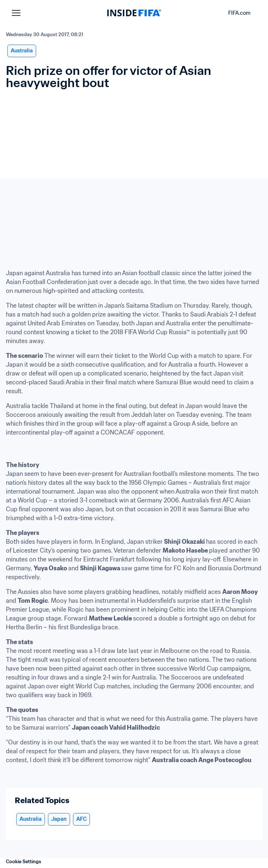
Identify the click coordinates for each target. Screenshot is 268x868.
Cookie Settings (24, 862)
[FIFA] (134, 13)
